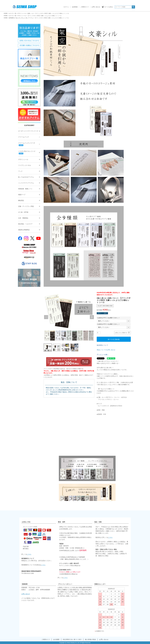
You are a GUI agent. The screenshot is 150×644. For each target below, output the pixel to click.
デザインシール (22, 13)
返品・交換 (98, 522)
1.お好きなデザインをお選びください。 (109, 318)
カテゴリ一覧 (12, 13)
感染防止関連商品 (24, 230)
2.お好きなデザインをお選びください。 (109, 324)
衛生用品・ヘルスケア (25, 224)
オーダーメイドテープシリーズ (28, 131)
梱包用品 (21, 200)
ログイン (66, 7)
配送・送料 (62, 522)
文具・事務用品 (23, 218)
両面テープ (22, 195)
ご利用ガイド (85, 7)
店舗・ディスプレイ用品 (26, 206)
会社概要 (56, 639)
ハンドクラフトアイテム (26, 183)
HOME (6, 13)
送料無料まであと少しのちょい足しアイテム (21, 18)
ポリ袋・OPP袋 (23, 212)
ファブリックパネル (25, 165)
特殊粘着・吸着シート (25, 189)
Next (92, 317)
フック (20, 171)
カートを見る (108, 7)
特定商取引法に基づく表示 (72, 639)
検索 (133, 7)
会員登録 (75, 7)
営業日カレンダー (100, 584)
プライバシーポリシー (65, 584)
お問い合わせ (96, 7)
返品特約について (102, 345)
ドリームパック (24, 137)
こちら (29, 554)
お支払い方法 (26, 522)
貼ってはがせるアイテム (26, 177)
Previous (46, 317)
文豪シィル (30, 13)
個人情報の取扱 (90, 639)
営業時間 (25, 584)
